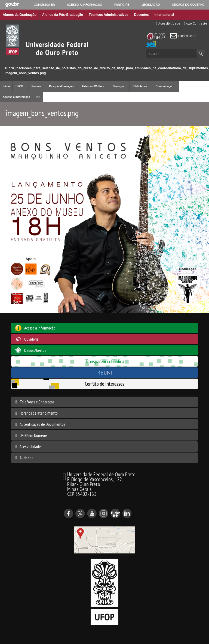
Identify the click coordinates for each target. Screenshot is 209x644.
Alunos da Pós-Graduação (63, 15)
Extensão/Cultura (93, 86)
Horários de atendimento (39, 413)
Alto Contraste (196, 23)
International (164, 15)
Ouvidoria (31, 339)
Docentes (142, 15)
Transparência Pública (105, 361)
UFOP (19, 86)
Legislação (151, 5)
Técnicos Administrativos (109, 15)
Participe (122, 5)
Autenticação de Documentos (42, 424)
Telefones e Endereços (37, 402)
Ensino (36, 86)
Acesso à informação (84, 5)
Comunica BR (44, 5)
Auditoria (27, 458)
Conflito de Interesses (105, 384)
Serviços (119, 86)
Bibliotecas (140, 86)
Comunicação (165, 86)
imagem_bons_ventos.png (25, 73)
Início (2, 63)
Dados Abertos (35, 350)
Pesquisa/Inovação (61, 86)
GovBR (12, 5)
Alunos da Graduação (20, 15)
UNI (105, 372)
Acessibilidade (168, 23)
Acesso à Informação (16, 97)
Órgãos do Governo (188, 5)
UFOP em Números (33, 435)
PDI (38, 97)
